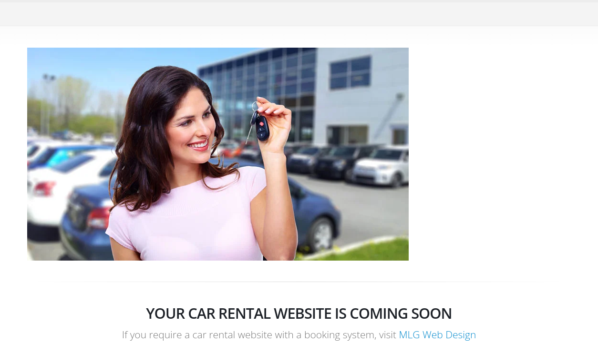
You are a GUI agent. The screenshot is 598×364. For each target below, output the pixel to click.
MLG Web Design (437, 334)
